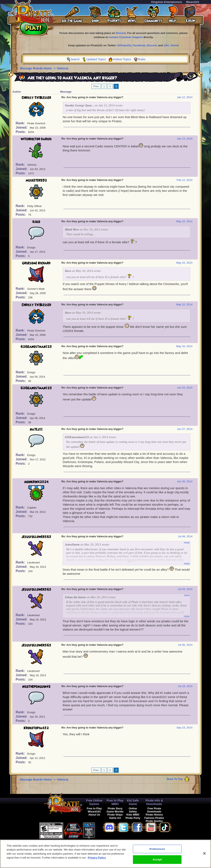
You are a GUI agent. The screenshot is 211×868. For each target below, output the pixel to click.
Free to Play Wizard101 (94, 810)
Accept (157, 862)
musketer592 (36, 180)
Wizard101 (193, 2)
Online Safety (133, 810)
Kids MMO (133, 815)
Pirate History (154, 815)
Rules (142, 59)
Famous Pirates (154, 818)
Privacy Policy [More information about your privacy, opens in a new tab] (97, 860)
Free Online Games (94, 802)
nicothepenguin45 (36, 687)
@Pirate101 (124, 45)
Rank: (21, 123)
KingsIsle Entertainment (167, 2)
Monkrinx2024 (36, 482)
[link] (105, 830)
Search (75, 59)
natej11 (36, 429)
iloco (36, 222)
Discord (121, 33)
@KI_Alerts (171, 45)
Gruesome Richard (36, 263)
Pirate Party (133, 818)
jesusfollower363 (36, 537)
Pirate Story (115, 808)
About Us (94, 815)
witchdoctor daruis (36, 139)
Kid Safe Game (133, 802)
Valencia (62, 68)
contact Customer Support (126, 37)
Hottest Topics (122, 59)
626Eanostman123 (36, 347)
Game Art (115, 818)
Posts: (21, 132)
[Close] (204, 855)
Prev (96, 86)
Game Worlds (115, 812)
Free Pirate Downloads (154, 810)
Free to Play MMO (115, 802)
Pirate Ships (115, 815)
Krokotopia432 (36, 728)
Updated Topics (96, 59)
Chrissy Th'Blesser (36, 98)
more (187, 543)
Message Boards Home (36, 68)
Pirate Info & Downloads (154, 802)
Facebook (139, 45)
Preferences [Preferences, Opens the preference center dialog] (157, 851)
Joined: (22, 127)
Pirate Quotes (154, 821)
